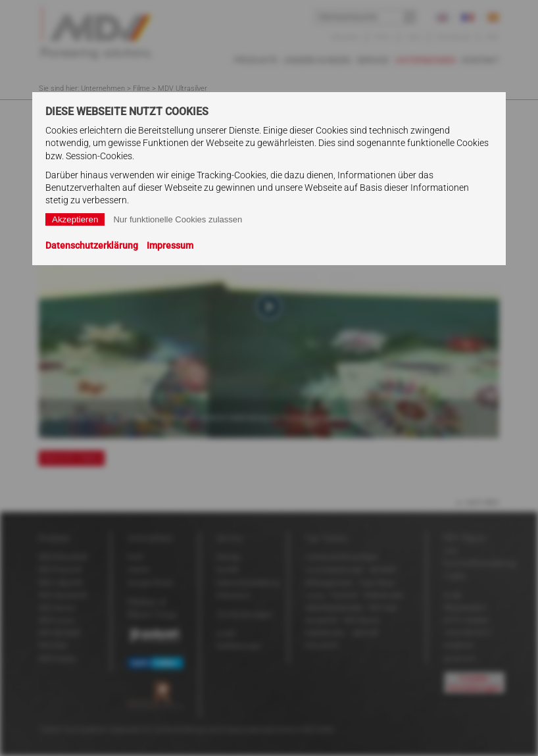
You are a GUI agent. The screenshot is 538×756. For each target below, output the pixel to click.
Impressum (170, 245)
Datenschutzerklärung (92, 245)
